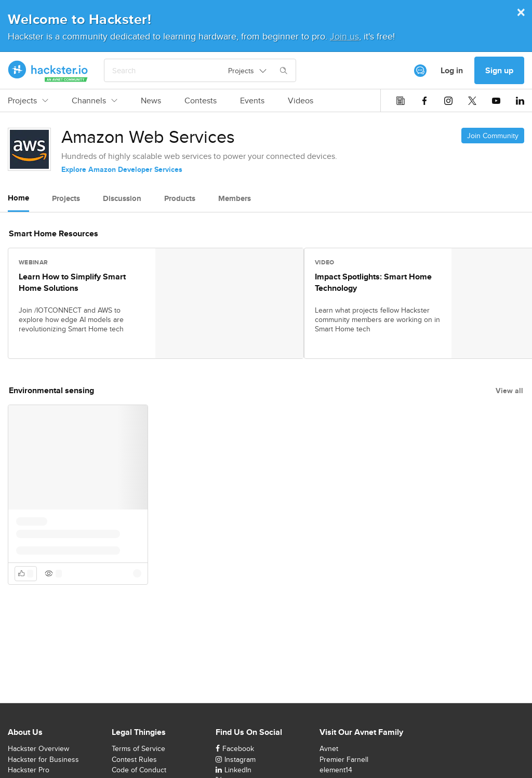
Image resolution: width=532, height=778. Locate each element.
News (151, 101)
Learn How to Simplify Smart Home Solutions (72, 283)
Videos (301, 101)
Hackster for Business (43, 759)
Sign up (499, 70)
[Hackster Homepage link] (48, 71)
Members (235, 198)
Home (18, 198)
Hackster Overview (38, 748)
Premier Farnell (344, 759)
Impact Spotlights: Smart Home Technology (373, 283)
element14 (336, 770)
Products (180, 198)
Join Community (493, 136)
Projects (28, 101)
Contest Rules (134, 759)
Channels (95, 101)
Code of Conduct (139, 770)
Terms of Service (138, 748)
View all (509, 391)
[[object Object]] (420, 71)
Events (252, 101)
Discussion (122, 198)
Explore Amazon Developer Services (122, 169)
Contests (201, 101)
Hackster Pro (29, 770)
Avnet (329, 748)
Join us (344, 36)
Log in (452, 70)
